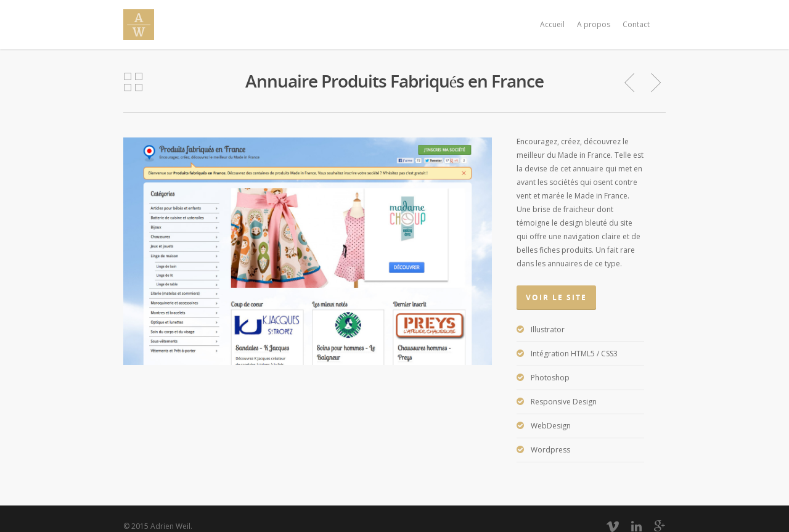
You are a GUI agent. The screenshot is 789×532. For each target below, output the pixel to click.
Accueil (552, 24)
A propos (594, 24)
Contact (636, 24)
